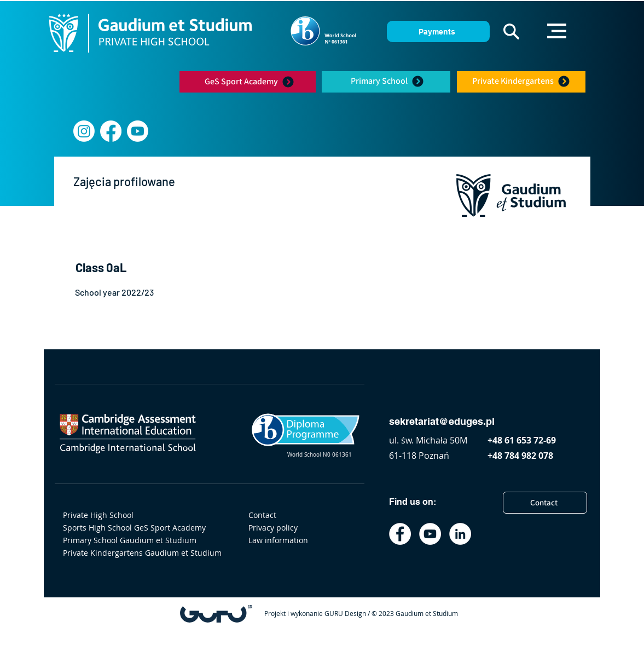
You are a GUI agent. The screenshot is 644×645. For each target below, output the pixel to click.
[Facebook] (111, 131)
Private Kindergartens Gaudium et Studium (138, 553)
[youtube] (138, 131)
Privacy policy (273, 528)
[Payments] (438, 31)
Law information (278, 540)
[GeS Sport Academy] (250, 82)
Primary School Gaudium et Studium (130, 540)
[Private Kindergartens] (521, 81)
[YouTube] (430, 534)
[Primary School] (388, 81)
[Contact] (545, 503)
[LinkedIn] (460, 534)
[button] (511, 31)
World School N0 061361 (320, 455)
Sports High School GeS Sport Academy (134, 528)
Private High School (98, 515)
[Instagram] (84, 131)
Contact (262, 515)
